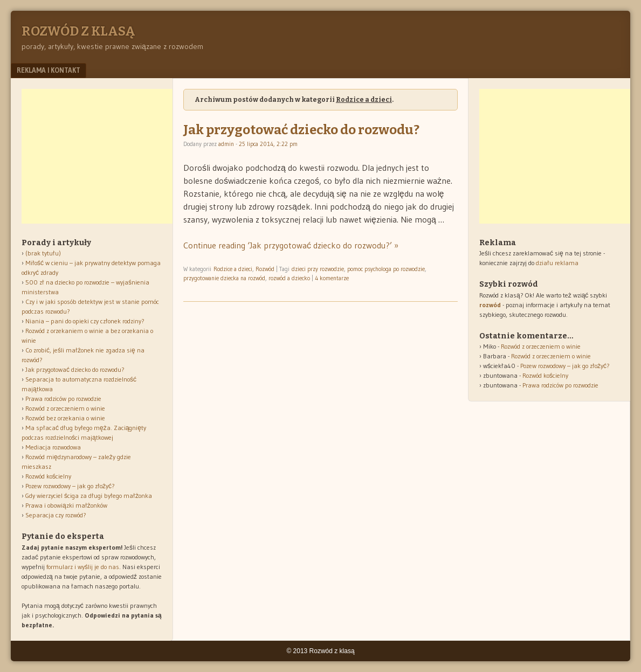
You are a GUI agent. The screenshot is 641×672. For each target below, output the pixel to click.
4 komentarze (332, 278)
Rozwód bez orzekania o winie (65, 418)
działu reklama (557, 263)
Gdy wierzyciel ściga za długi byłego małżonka (89, 496)
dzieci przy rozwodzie (318, 269)
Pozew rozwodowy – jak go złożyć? (70, 486)
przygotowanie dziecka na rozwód (224, 278)
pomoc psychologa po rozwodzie (386, 269)
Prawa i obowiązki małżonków (66, 505)
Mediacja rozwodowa (53, 447)
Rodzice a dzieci (233, 269)
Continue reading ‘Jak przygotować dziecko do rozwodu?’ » (291, 245)
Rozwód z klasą (78, 31)
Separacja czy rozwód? (56, 515)
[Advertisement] (102, 156)
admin (226, 144)
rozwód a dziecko (289, 278)
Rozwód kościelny (48, 476)
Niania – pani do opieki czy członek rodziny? (85, 321)
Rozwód (265, 269)
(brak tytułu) (43, 253)
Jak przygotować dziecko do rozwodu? (301, 130)
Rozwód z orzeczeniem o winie (65, 408)
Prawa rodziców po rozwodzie (63, 399)
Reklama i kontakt (49, 70)
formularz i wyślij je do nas (83, 567)
